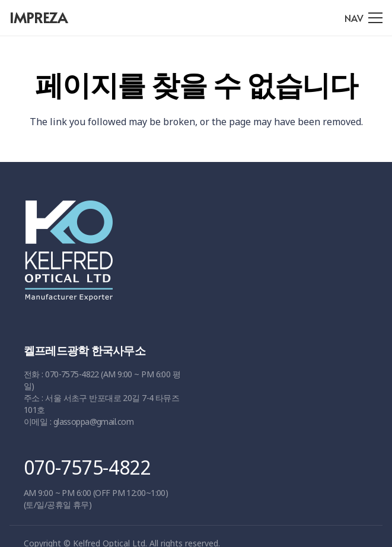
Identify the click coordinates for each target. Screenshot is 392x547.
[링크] (192, 256)
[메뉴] (364, 18)
